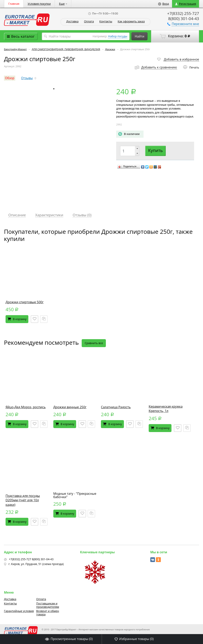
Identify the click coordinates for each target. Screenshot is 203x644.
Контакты (106, 22)
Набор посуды (118, 36)
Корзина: (175, 36)
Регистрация (186, 4)
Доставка (72, 22)
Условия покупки (39, 4)
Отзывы (27, 78)
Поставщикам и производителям (48, 605)
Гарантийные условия (19, 611)
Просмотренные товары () (69, 639)
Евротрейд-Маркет (15, 49)
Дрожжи (110, 49)
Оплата (89, 22)
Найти (139, 36)
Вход (164, 4)
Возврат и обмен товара (48, 613)
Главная (14, 4)
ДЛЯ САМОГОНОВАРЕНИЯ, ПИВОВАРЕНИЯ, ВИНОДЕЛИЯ (66, 49)
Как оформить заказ (131, 22)
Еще (63, 4)
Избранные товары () (134, 639)
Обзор (10, 78)
